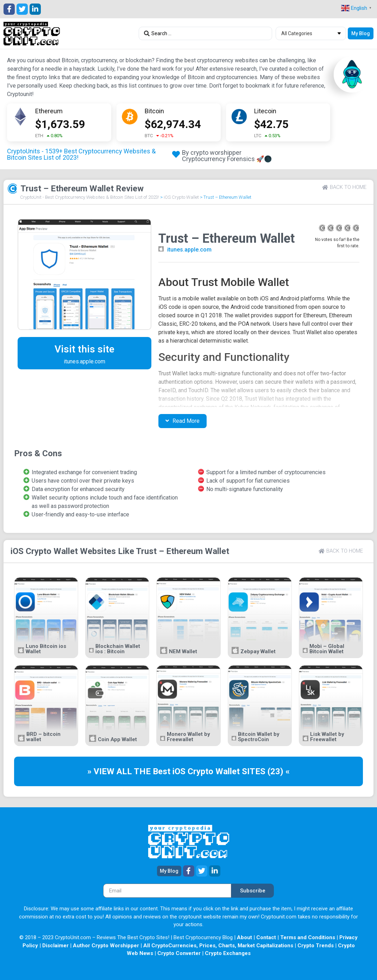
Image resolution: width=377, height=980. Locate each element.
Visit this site (84, 349)
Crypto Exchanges (228, 953)
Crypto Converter (179, 953)
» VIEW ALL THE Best (130, 771)
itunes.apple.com (189, 250)
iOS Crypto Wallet (181, 197)
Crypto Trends (316, 946)
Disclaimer (55, 946)
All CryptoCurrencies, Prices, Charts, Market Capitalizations (218, 946)
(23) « (279, 771)
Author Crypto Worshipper (106, 946)
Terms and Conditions (308, 937)
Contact (266, 937)
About (244, 937)
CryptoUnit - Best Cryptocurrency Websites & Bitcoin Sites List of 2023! (90, 197)
